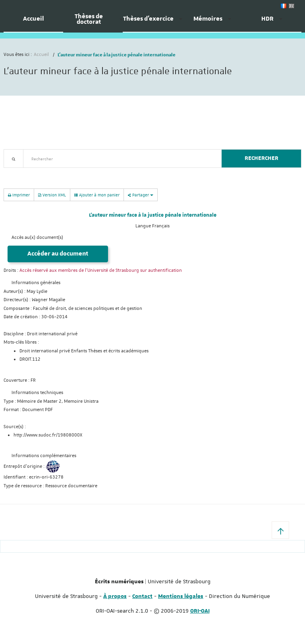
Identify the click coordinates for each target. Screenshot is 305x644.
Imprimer (19, 195)
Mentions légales (181, 596)
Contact (142, 596)
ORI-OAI (200, 611)
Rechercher (262, 158)
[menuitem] (33, 22)
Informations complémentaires (44, 456)
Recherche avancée (24, 172)
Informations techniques (37, 393)
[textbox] (119, 159)
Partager (141, 195)
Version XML (52, 195)
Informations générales (36, 283)
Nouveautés (59, 172)
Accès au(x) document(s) (37, 237)
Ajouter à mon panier (97, 195)
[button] (280, 530)
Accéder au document (58, 254)
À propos (115, 596)
